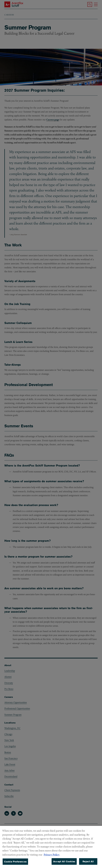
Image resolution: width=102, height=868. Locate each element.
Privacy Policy (52, 857)
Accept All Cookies (64, 864)
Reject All (88, 864)
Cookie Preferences (15, 864)
